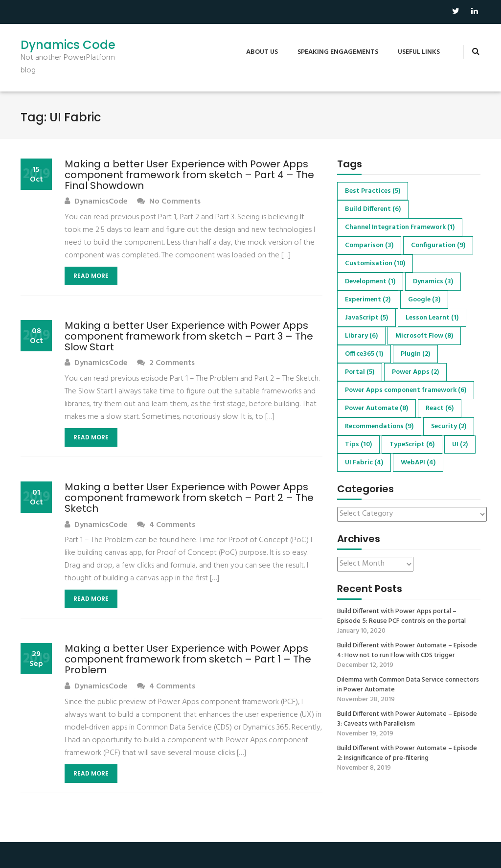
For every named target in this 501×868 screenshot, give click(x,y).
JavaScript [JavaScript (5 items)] (366, 318)
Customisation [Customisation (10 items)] (375, 263)
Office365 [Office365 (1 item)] (364, 354)
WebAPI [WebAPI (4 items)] (418, 463)
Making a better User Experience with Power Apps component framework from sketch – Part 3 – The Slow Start (189, 336)
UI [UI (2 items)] (460, 445)
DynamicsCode (96, 202)
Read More (91, 276)
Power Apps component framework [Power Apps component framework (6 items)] (406, 390)
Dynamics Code (68, 45)
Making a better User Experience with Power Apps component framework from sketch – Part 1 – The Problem (188, 659)
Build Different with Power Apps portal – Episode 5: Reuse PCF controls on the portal (401, 617)
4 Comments (166, 525)
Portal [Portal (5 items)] (360, 372)
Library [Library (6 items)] (361, 336)
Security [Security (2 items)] (449, 426)
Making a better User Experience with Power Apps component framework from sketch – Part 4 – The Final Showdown (189, 175)
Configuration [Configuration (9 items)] (438, 245)
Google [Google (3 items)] (424, 300)
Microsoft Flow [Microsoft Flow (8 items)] (424, 336)
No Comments (169, 202)
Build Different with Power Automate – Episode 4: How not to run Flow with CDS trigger (407, 651)
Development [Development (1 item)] (370, 282)
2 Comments (166, 363)
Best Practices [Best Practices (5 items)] (373, 191)
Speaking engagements (338, 52)
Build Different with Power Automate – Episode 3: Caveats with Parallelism (407, 719)
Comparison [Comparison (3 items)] (369, 245)
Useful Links (419, 52)
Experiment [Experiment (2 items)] (368, 300)
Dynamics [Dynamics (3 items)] (433, 282)
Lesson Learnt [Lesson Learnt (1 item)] (432, 318)
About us (262, 52)
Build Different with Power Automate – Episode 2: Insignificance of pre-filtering (407, 754)
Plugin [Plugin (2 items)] (415, 354)
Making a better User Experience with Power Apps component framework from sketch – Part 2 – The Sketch (189, 498)
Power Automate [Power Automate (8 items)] (376, 408)
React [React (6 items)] (440, 408)
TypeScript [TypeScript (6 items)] (412, 445)
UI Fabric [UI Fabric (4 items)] (364, 463)
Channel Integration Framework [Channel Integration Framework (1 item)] (400, 227)
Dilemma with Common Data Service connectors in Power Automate (408, 685)
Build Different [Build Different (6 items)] (373, 209)
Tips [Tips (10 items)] (358, 445)
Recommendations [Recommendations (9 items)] (379, 426)
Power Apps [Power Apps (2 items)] (415, 372)
